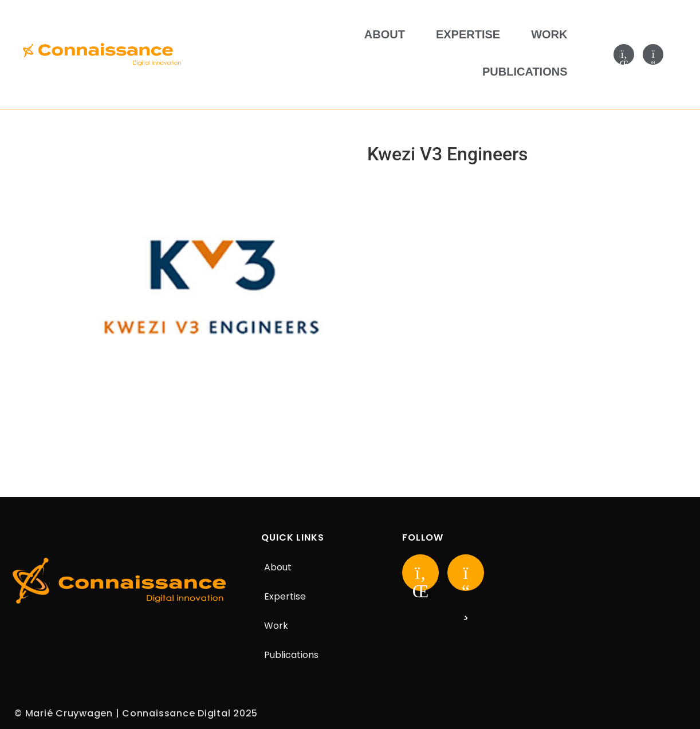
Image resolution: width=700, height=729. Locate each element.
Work (549, 34)
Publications (525, 72)
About (385, 34)
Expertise (468, 34)
